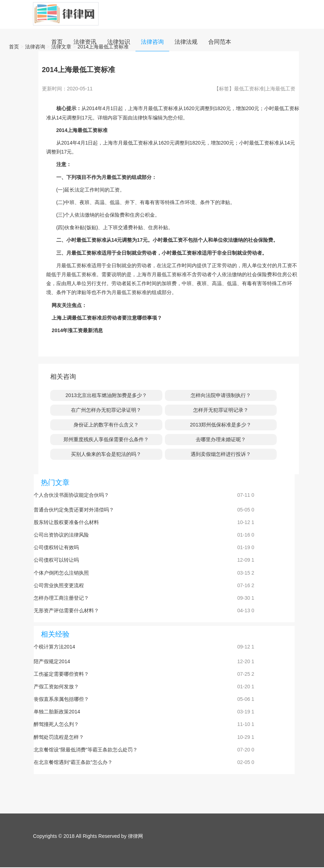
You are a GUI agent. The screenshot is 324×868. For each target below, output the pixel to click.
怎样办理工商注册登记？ (61, 598)
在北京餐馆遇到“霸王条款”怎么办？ (73, 762)
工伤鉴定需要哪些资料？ (61, 674)
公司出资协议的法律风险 (61, 535)
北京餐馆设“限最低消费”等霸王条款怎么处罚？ (85, 750)
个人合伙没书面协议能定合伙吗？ (71, 495)
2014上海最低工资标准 (103, 47)
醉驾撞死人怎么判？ (56, 724)
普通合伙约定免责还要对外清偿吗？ (74, 510)
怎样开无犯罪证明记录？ (221, 410)
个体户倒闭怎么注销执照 (61, 573)
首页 (14, 47)
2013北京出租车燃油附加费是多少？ (106, 395)
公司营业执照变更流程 (59, 585)
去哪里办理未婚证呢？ (221, 439)
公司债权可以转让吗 (56, 560)
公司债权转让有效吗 (56, 547)
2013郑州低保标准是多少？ (221, 425)
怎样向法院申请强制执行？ (221, 395)
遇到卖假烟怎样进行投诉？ (221, 454)
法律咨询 (35, 47)
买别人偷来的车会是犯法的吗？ (106, 454)
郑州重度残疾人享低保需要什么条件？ (106, 439)
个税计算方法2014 (54, 647)
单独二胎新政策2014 (57, 712)
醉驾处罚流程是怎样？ (59, 737)
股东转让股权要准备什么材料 (66, 522)
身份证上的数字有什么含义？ (106, 425)
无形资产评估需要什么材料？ (66, 610)
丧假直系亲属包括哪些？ (61, 699)
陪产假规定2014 (52, 661)
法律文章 (61, 47)
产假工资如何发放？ (56, 687)
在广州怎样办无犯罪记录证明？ (106, 410)
